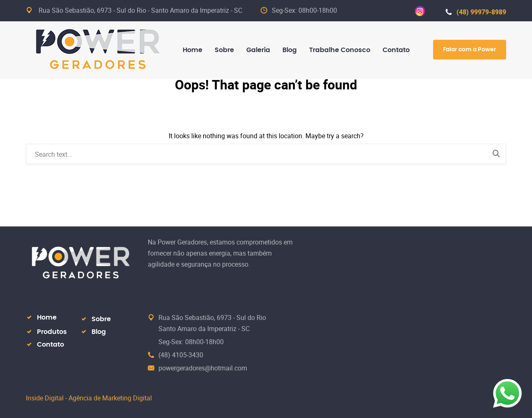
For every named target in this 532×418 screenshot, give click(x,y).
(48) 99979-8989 (476, 12)
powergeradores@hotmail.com (203, 368)
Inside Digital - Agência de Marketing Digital (89, 398)
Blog (99, 332)
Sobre (101, 319)
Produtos (52, 332)
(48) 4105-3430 (181, 355)
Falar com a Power (470, 50)
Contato (50, 345)
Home (47, 317)
